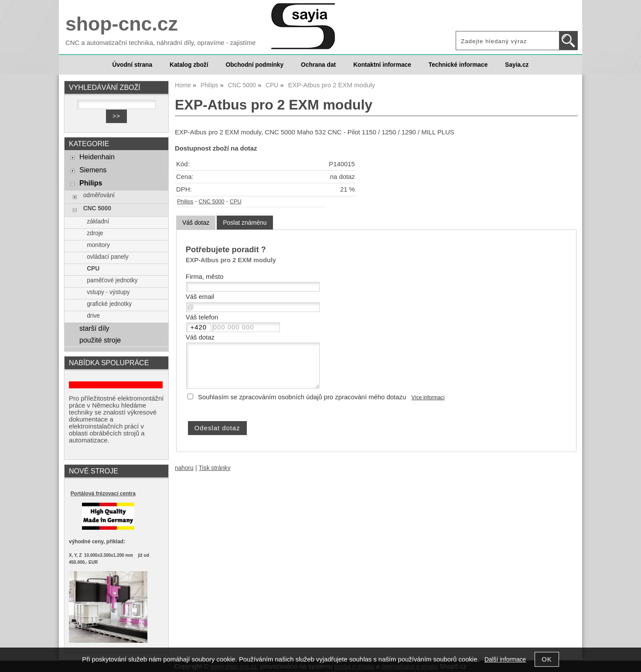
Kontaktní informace (382, 65)
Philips (185, 202)
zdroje (95, 233)
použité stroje (100, 340)
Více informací (428, 398)
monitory (98, 245)
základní (98, 221)
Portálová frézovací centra (103, 494)
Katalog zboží (189, 65)
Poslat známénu (245, 223)
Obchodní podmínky (254, 65)
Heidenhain (97, 157)
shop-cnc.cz (122, 24)
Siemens (93, 170)
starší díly (94, 328)
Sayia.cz (517, 65)
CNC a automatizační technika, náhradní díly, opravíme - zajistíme (160, 43)
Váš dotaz (196, 223)
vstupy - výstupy (108, 292)
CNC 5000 (212, 202)
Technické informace (458, 65)
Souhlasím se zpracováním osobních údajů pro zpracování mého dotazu (302, 397)
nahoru (184, 468)
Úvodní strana (132, 65)
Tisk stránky (215, 468)
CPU (236, 202)
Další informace (505, 660)
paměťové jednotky (112, 280)
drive (93, 316)
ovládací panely (107, 257)
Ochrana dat (318, 65)
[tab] (196, 223)
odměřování (99, 195)
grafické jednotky (109, 304)
